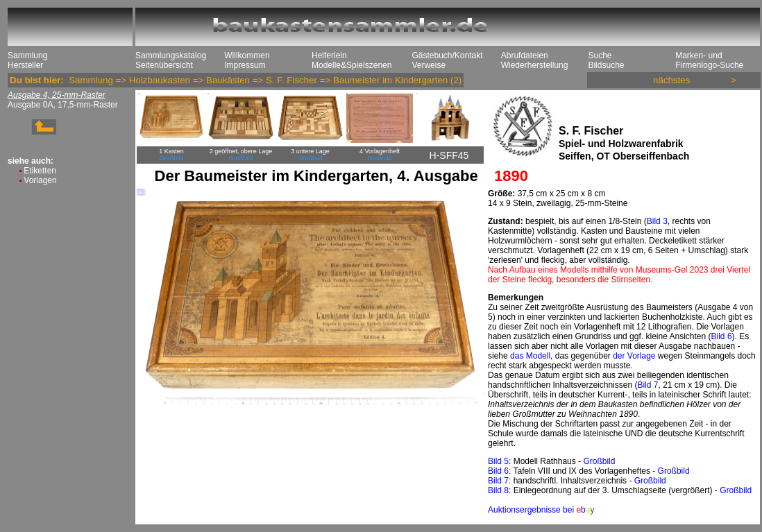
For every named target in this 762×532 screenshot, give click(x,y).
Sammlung (27, 55)
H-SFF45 (449, 155)
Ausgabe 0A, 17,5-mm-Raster (63, 105)
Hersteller (25, 65)
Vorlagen (40, 180)
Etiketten (40, 171)
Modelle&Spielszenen (352, 65)
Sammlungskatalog (171, 55)
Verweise (429, 65)
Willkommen (247, 55)
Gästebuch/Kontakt (447, 55)
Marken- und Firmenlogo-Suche (709, 60)
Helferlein (329, 55)
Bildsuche (606, 65)
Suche (600, 55)
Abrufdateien (525, 55)
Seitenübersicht (164, 65)
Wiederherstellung (535, 65)
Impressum (245, 65)
